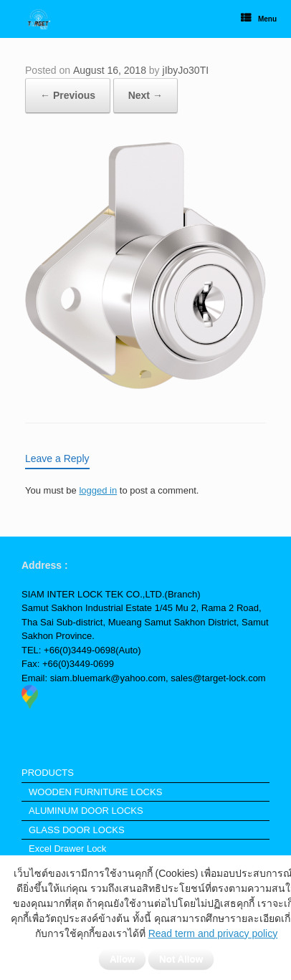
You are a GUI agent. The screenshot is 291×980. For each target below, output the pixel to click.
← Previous (68, 95)
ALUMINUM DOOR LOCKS (86, 811)
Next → (145, 95)
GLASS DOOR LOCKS (77, 830)
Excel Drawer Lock (67, 849)
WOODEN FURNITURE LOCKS (95, 792)
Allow (123, 959)
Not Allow (181, 959)
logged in (98, 490)
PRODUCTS (48, 773)
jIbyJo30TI (186, 70)
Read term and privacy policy (213, 933)
